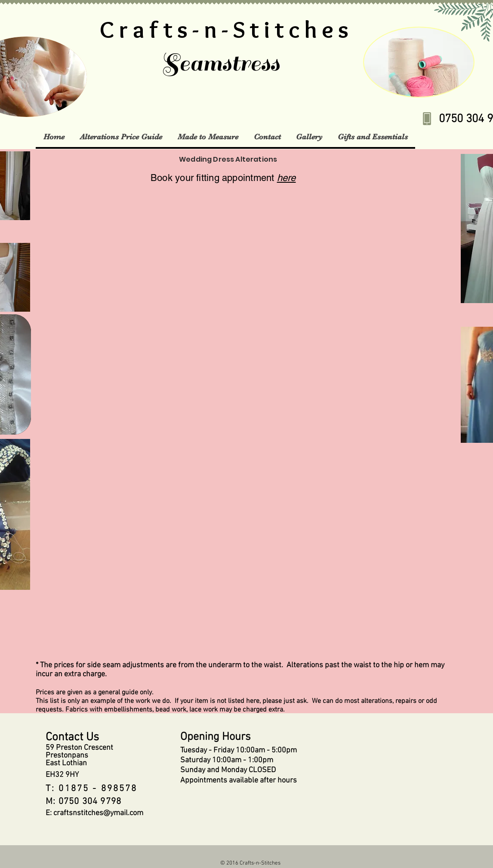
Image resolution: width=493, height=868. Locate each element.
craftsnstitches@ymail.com (98, 813)
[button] (121, 137)
